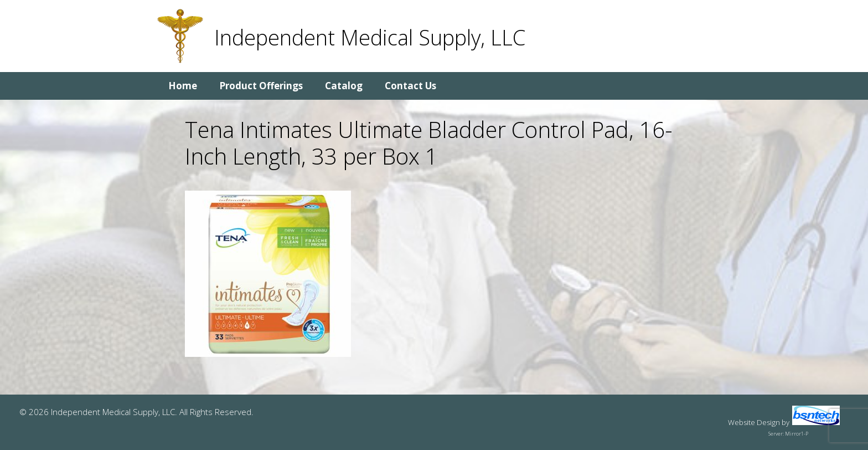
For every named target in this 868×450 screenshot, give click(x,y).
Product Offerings (261, 86)
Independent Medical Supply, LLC (370, 37)
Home (183, 86)
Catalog (344, 86)
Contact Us (410, 86)
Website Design (754, 422)
